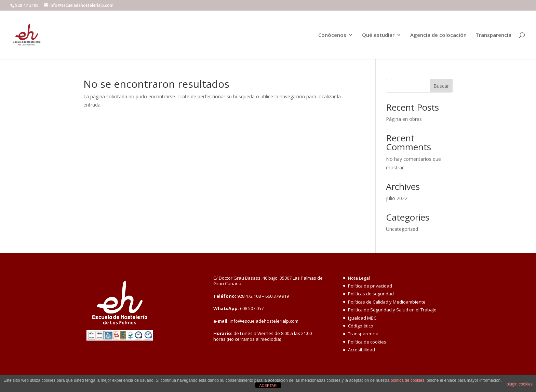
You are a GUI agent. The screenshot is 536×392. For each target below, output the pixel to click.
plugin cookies (520, 384)
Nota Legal (359, 278)
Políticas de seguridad (371, 294)
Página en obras (404, 119)
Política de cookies (367, 342)
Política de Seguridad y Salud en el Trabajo (392, 310)
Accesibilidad (361, 350)
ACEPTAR (268, 386)
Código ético (361, 326)
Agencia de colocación (438, 35)
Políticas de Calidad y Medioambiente (387, 302)
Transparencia (493, 35)
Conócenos (332, 35)
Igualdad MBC (362, 318)
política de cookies (408, 380)
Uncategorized (402, 229)
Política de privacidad (370, 286)
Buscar (441, 86)
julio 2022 (397, 198)
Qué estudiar (378, 35)
